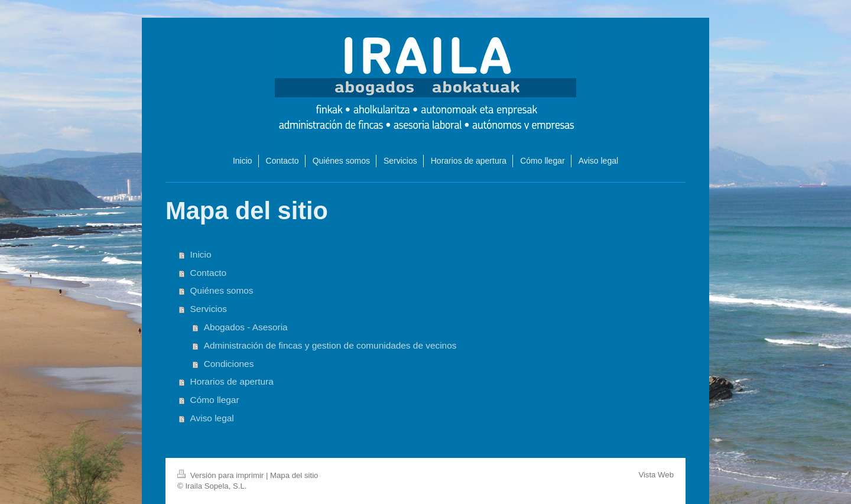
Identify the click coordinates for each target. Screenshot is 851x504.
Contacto (209, 273)
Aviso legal (212, 418)
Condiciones (229, 364)
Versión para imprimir (222, 475)
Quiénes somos (222, 290)
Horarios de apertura (232, 381)
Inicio (201, 254)
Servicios (209, 309)
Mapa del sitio (294, 475)
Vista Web (656, 475)
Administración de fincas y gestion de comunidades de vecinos (330, 345)
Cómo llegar (215, 400)
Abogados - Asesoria (246, 327)
